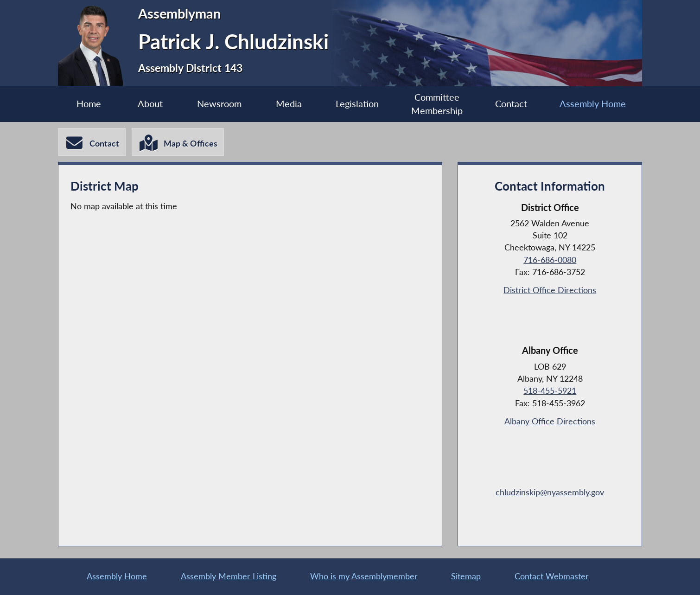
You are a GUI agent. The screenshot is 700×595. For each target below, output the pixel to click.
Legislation (357, 103)
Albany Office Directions (550, 421)
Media (289, 103)
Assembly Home (593, 103)
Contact (511, 103)
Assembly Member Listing (229, 576)
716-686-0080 (550, 260)
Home (89, 103)
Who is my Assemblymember (364, 576)
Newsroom (219, 103)
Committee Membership (437, 104)
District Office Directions (550, 290)
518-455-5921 (550, 391)
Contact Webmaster (552, 576)
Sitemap (466, 576)
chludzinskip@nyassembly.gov (550, 492)
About (150, 103)
